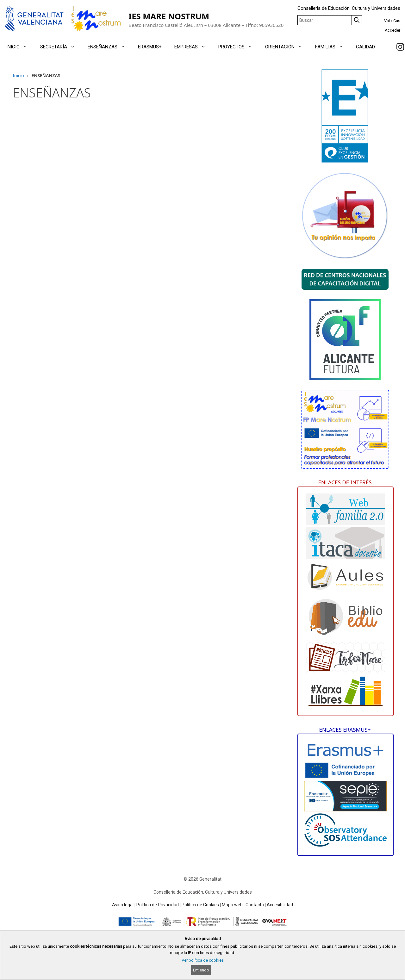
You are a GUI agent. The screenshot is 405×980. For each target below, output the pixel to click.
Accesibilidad (280, 905)
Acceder (393, 30)
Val (387, 21)
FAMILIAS (332, 47)
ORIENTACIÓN (287, 47)
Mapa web (232, 905)
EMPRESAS (193, 47)
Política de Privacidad (158, 905)
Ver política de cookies (203, 960)
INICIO (20, 47)
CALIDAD (365, 47)
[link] (400, 47)
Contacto (255, 905)
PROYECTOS (239, 47)
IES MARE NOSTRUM (169, 16)
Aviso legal (123, 905)
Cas (397, 21)
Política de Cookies (200, 905)
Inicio (18, 75)
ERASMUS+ (150, 47)
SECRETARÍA (61, 47)
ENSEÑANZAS (110, 47)
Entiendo (201, 970)
